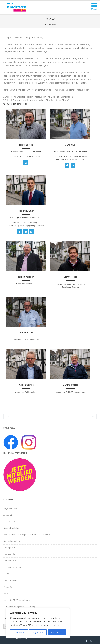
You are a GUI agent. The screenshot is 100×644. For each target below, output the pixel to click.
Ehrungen (8, 548)
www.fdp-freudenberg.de (15, 104)
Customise (19, 633)
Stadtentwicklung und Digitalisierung (20, 607)
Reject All (38, 633)
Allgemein (8, 508)
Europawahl (9, 554)
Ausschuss (8, 521)
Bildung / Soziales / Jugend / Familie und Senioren (26, 535)
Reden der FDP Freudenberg (16, 600)
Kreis (6, 574)
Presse (6, 587)
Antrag (6, 515)
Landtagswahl (10, 580)
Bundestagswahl (11, 541)
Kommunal (8, 561)
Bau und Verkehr (11, 528)
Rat (5, 593)
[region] (38, 623)
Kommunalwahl (10, 567)
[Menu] (94, 3)
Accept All (57, 633)
